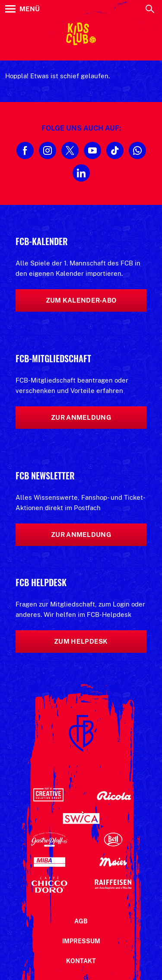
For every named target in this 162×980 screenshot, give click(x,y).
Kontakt (81, 961)
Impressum (81, 941)
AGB (81, 921)
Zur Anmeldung (81, 417)
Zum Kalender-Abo (81, 300)
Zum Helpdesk (81, 641)
